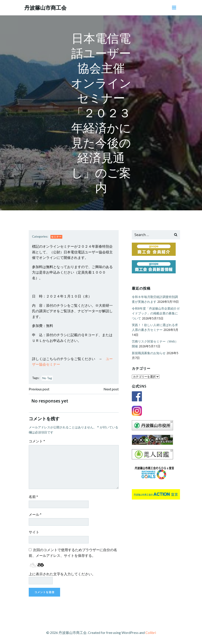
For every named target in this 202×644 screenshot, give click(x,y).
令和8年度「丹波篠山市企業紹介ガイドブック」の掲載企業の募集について (156, 313)
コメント (37, 441)
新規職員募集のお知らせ (149, 353)
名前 (33, 497)
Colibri (151, 632)
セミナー (56, 237)
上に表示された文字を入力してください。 (62, 574)
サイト (34, 532)
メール (35, 514)
